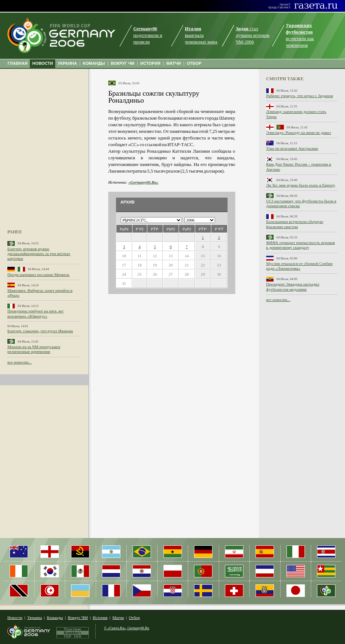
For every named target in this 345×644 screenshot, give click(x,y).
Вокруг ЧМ (78, 618)
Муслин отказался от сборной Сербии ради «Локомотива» (299, 266)
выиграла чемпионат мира (201, 35)
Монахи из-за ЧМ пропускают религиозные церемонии (34, 349)
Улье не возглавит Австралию (292, 148)
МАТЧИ (174, 63)
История (100, 618)
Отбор (134, 618)
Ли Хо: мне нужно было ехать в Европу (301, 185)
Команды (55, 618)
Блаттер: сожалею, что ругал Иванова (40, 331)
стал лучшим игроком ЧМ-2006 (253, 35)
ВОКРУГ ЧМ (123, 63)
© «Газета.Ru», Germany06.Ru (126, 628)
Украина (35, 618)
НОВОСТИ (43, 63)
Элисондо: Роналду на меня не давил (299, 132)
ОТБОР (194, 63)
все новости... (20, 362)
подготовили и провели (148, 35)
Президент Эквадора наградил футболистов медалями (293, 286)
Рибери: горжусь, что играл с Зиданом (300, 96)
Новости (15, 618)
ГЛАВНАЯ (18, 63)
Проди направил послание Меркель (38, 275)
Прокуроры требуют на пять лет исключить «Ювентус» (36, 313)
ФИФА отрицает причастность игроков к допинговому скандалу (301, 245)
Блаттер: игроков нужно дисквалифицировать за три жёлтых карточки (39, 254)
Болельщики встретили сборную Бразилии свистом (295, 224)
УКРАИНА (68, 63)
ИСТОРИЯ (150, 63)
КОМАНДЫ (94, 63)
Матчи (118, 618)
